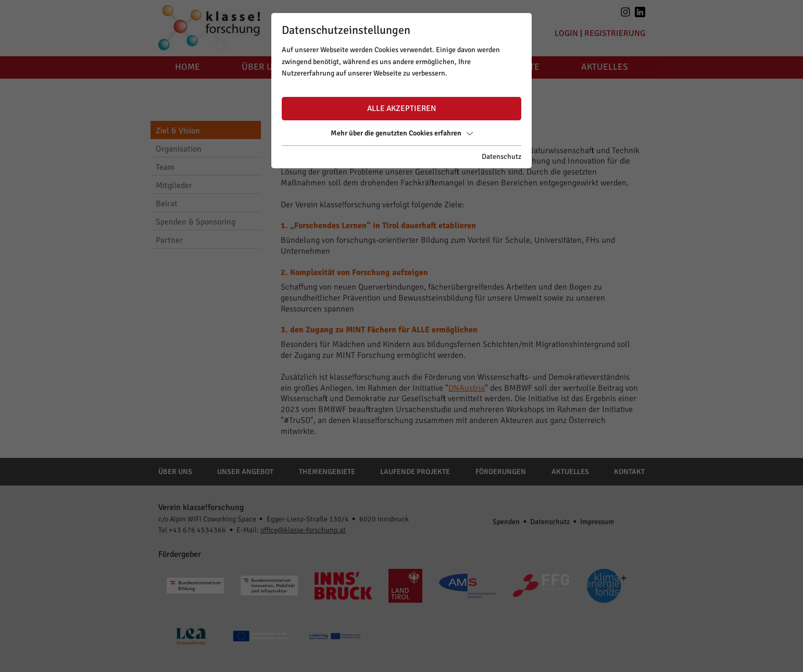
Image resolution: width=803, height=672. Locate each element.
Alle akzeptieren (402, 108)
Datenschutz (501, 157)
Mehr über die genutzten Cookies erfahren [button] (402, 133)
